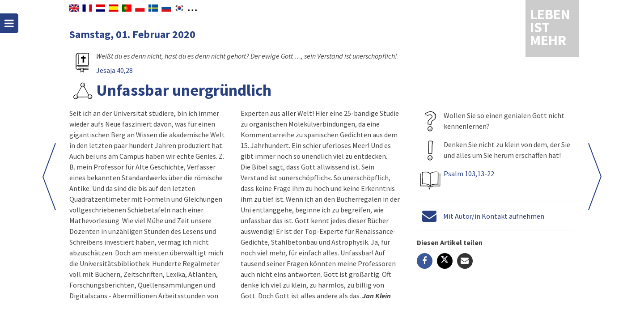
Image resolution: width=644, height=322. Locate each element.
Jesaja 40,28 (114, 70)
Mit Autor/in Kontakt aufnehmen (494, 216)
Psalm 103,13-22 (469, 174)
